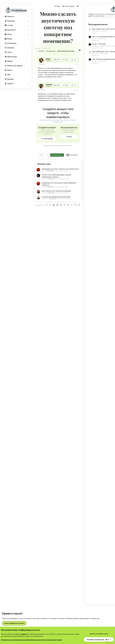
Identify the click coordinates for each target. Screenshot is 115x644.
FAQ (9, 75)
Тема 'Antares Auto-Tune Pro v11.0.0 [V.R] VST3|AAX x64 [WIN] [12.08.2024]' (101, 33)
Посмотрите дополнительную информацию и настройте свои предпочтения (31, 640)
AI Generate (12, 43)
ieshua (44, 171)
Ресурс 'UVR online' (99, 54)
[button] (28, 16)
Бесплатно (11, 30)
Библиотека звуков (15, 66)
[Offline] (43, 62)
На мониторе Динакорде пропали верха (56, 197)
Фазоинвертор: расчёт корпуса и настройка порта (60, 169)
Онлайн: (91, 14)
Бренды (10, 79)
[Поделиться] (75, 64)
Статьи (10, 25)
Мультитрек (12, 57)
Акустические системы (62, 171)
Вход (70, 137)
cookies (23, 634)
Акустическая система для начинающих (56, 191)
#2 (77, 90)
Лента (10, 52)
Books (10, 39)
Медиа (10, 61)
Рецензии (11, 21)
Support (10, 83)
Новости (11, 16)
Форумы (11, 48)
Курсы (10, 70)
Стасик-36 (45, 199)
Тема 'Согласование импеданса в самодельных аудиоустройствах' (101, 45)
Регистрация (48, 139)
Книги (9, 34)
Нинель (44, 193)
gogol (39, 48)
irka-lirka (44, 179)
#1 (77, 64)
